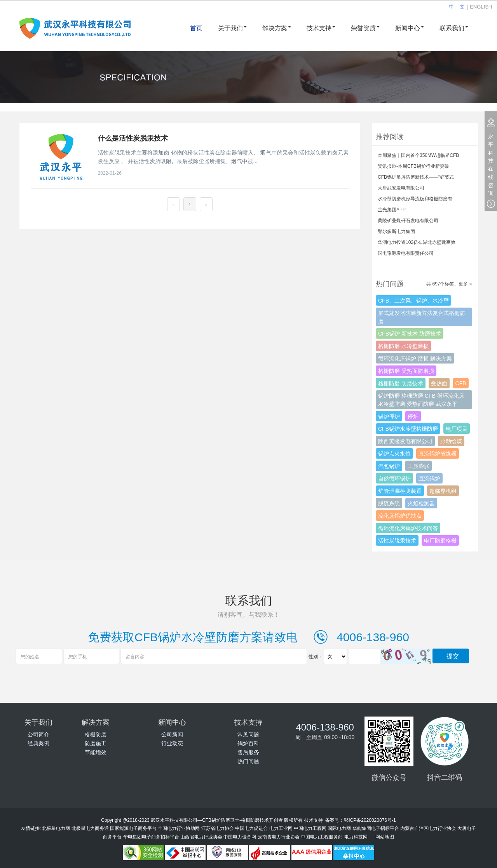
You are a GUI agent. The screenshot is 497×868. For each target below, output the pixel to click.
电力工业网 (281, 828)
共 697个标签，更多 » (449, 284)
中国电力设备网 (240, 837)
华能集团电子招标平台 (376, 828)
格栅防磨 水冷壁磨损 (403, 346)
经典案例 (38, 743)
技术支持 (321, 28)
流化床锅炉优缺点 (400, 516)
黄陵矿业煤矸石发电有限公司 (408, 220)
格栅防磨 (96, 734)
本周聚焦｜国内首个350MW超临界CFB (418, 155)
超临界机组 (443, 491)
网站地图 (385, 837)
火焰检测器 (421, 503)
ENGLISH (481, 7)
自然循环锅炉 (394, 478)
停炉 (413, 416)
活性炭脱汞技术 (397, 540)
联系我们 (454, 28)
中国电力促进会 (251, 828)
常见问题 (248, 734)
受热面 (439, 383)
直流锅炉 (429, 478)
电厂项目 (457, 429)
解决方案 (277, 28)
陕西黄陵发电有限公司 (405, 441)
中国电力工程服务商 (322, 837)
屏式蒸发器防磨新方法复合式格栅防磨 (422, 317)
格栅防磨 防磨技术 (401, 383)
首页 (196, 28)
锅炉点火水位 (394, 453)
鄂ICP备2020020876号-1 (370, 820)
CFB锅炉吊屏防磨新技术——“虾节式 (416, 177)
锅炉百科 (248, 743)
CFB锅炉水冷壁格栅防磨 (408, 429)
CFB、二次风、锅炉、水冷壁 (413, 300)
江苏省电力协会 (218, 828)
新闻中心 (410, 28)
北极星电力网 (56, 828)
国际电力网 (339, 828)
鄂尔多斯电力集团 (396, 231)
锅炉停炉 (389, 416)
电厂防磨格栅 (440, 540)
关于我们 (232, 28)
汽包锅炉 (389, 466)
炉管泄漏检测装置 (400, 491)
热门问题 (248, 761)
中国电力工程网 (310, 828)
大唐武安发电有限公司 (401, 188)
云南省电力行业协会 (279, 837)
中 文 (457, 7)
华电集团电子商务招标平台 (151, 837)
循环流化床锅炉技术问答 (408, 528)
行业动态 (172, 743)
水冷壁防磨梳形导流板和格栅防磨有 (415, 198)
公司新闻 (172, 734)
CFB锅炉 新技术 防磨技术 (410, 333)
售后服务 (248, 752)
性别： (316, 656)
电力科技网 (356, 837)
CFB (461, 383)
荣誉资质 (365, 28)
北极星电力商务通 (90, 828)
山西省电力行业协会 (201, 837)
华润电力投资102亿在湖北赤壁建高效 (417, 242)
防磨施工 (96, 743)
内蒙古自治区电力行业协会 (428, 828)
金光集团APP (392, 209)
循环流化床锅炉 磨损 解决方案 (415, 358)
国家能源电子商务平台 (133, 828)
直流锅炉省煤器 (438, 453)
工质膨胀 (419, 466)
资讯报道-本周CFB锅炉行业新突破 (413, 166)
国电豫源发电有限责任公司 (406, 253)
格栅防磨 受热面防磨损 (406, 371)
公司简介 (38, 734)
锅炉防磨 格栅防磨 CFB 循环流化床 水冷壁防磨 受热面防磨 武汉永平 (421, 400)
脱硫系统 (389, 503)
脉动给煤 (451, 441)
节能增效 (96, 752)
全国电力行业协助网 (179, 828)
